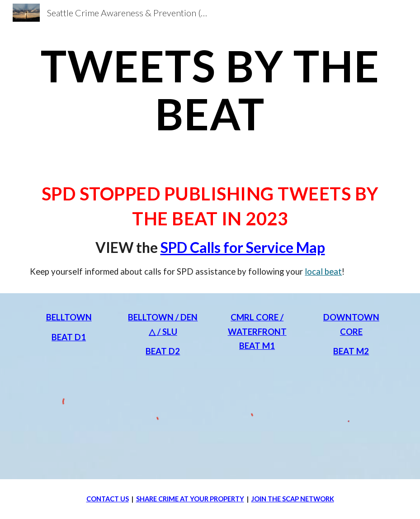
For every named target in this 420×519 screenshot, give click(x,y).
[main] (210, 89)
